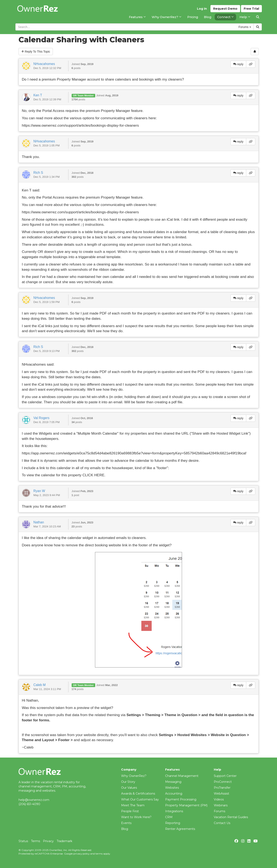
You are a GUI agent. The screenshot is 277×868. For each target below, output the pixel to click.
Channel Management (182, 776)
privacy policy (81, 854)
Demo (225, 9)
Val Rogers (41, 418)
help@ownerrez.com (34, 800)
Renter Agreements (180, 829)
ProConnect (223, 782)
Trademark (64, 841)
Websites (172, 788)
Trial (251, 9)
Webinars (221, 805)
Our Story (128, 782)
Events (126, 823)
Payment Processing (181, 799)
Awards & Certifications (138, 794)
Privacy (48, 841)
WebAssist (221, 794)
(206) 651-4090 (29, 804)
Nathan (39, 522)
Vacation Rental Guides (231, 817)
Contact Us (222, 823)
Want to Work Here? (136, 817)
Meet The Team (133, 805)
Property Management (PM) (186, 805)
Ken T (38, 95)
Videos (219, 799)
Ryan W (39, 491)
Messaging (173, 782)
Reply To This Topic (36, 52)
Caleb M (40, 685)
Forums (219, 811)
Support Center (225, 776)
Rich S (38, 173)
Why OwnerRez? (134, 776)
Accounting (174, 794)
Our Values (129, 788)
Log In (202, 9)
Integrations (174, 811)
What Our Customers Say (140, 799)
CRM (169, 817)
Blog (125, 829)
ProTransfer (222, 788)
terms (99, 854)
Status (23, 841)
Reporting (173, 823)
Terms (35, 841)
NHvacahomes (44, 64)
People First (130, 811)
